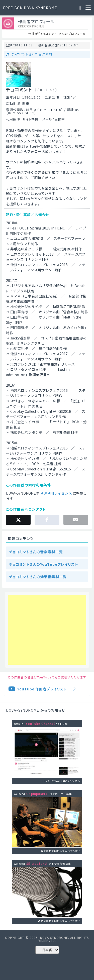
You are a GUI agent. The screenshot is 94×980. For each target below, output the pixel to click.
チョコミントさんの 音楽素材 (31, 54)
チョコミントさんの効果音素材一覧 (38, 577)
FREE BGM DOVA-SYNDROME (30, 8)
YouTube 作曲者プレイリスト (42, 689)
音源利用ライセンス (56, 493)
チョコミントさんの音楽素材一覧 (36, 552)
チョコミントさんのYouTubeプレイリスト (44, 564)
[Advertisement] (47, 630)
